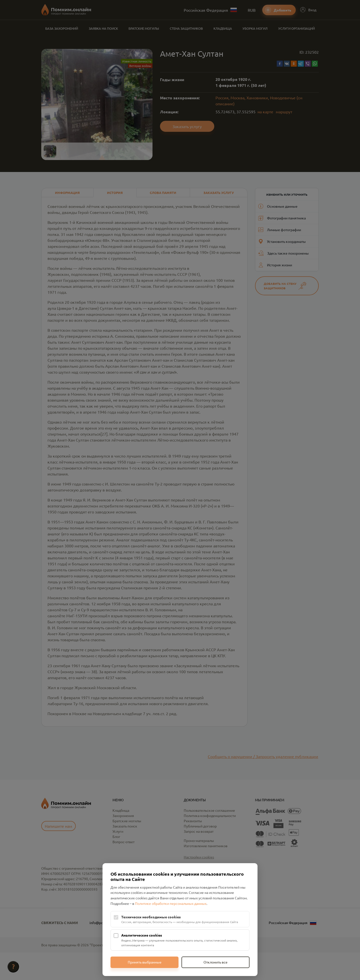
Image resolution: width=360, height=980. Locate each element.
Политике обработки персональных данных (171, 903)
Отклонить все (215, 962)
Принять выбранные (145, 962)
